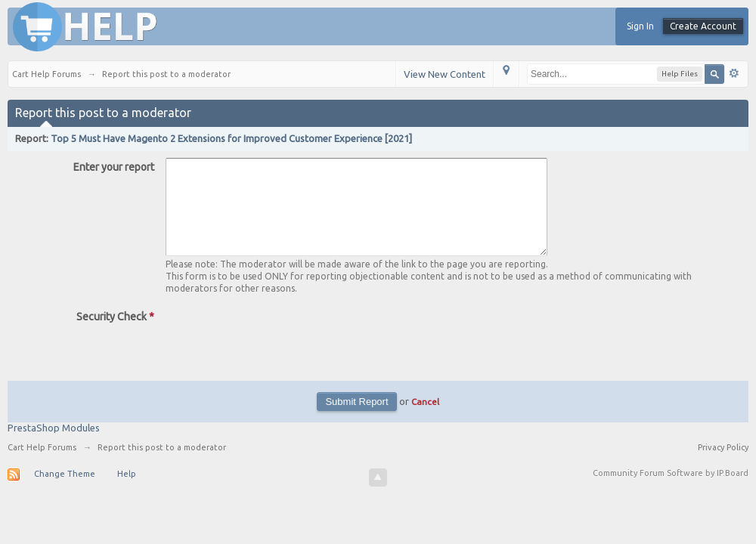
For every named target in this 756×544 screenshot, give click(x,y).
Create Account (703, 26)
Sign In (640, 26)
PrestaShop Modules (54, 446)
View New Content (445, 74)
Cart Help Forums (42, 465)
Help (127, 492)
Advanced (734, 73)
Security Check (115, 335)
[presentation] (280, 355)
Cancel (425, 420)
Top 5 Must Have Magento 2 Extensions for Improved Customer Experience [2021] (231, 138)
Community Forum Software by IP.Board (671, 491)
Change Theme (65, 492)
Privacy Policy (723, 465)
